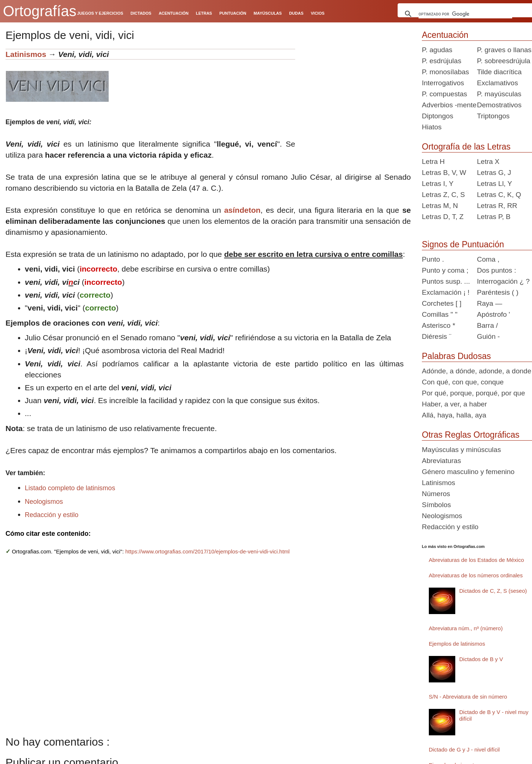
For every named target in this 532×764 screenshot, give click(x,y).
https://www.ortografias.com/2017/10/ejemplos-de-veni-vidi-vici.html (207, 551)
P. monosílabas (446, 72)
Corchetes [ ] (442, 303)
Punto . (433, 259)
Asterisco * (439, 325)
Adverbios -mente (449, 105)
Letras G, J (494, 173)
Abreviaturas (441, 461)
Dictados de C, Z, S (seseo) (493, 591)
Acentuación (445, 35)
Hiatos (432, 127)
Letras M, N (440, 206)
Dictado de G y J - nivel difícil (464, 749)
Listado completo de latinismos (70, 488)
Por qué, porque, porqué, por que (473, 393)
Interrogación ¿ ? (503, 281)
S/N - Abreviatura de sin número (468, 697)
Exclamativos (497, 83)
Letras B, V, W (444, 173)
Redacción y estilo (52, 515)
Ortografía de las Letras (466, 147)
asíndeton (242, 210)
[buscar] (465, 14)
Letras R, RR (497, 206)
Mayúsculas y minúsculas (461, 450)
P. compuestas (444, 94)
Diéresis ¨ (437, 336)
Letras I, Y (438, 184)
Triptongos (493, 116)
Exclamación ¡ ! (446, 292)
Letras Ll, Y (495, 184)
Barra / (487, 325)
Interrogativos (443, 83)
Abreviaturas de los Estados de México (476, 560)
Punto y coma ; (445, 270)
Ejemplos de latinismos (457, 644)
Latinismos (26, 54)
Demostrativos (499, 105)
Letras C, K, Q (499, 195)
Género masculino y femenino (468, 472)
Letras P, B (494, 217)
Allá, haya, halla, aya (454, 415)
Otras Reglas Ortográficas (471, 435)
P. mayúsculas (499, 94)
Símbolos (436, 505)
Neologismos (44, 502)
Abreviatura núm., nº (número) (466, 628)
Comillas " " (440, 314)
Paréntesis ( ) (498, 292)
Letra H (433, 162)
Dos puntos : (497, 270)
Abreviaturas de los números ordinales (476, 575)
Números (436, 494)
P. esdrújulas (441, 61)
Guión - (488, 336)
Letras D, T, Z (443, 217)
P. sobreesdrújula (504, 61)
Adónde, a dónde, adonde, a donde (477, 371)
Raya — (490, 303)
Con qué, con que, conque (463, 382)
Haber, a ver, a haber (454, 404)
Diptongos (438, 116)
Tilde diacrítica (499, 72)
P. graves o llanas (504, 50)
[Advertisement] (356, 95)
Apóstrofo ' (493, 314)
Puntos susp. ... (446, 281)
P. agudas (437, 50)
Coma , (488, 259)
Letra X (488, 162)
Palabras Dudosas (456, 356)
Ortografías (40, 11)
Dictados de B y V (481, 659)
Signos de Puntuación (463, 244)
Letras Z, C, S (443, 195)
